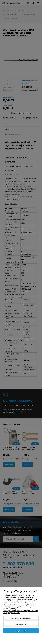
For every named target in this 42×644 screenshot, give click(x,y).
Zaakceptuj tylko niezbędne (21, 618)
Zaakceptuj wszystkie (21, 631)
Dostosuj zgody (21, 624)
